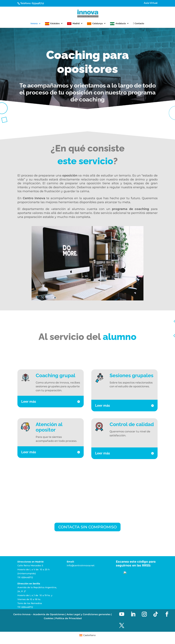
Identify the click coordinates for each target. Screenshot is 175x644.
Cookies (49, 619)
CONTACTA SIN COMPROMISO (88, 527)
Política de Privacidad (68, 619)
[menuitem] (88, 636)
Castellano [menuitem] (89, 636)
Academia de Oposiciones (49, 615)
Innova (34, 24)
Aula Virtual (151, 3)
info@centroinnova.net (81, 566)
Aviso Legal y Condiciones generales (88, 615)
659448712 (38, 3)
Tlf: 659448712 (25, 578)
